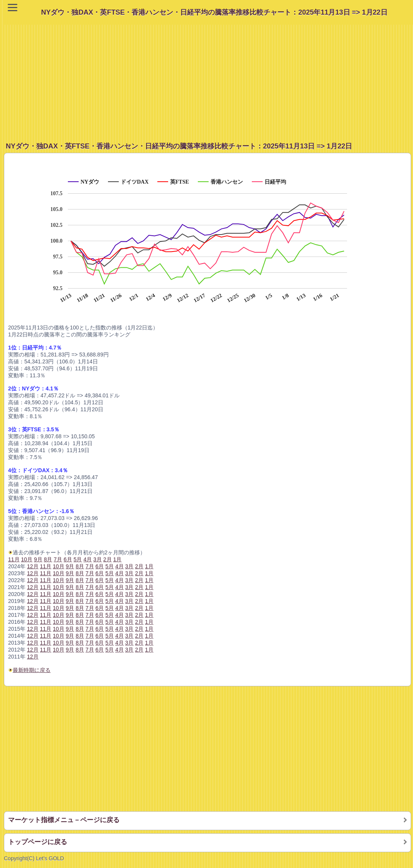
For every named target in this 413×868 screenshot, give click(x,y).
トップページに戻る (38, 842)
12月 (33, 657)
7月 (90, 650)
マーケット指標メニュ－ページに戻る (64, 820)
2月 (139, 650)
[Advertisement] (208, 79)
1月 (149, 650)
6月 (100, 650)
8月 (80, 650)
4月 (120, 650)
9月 (70, 650)
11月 (14, 559)
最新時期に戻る (32, 670)
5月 (110, 650)
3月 (130, 650)
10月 (59, 650)
